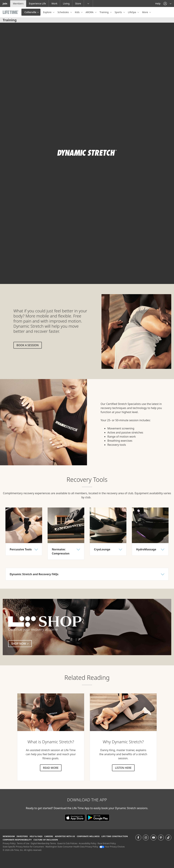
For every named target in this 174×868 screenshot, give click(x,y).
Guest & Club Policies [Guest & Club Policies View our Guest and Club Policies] (67, 843)
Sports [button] (119, 12)
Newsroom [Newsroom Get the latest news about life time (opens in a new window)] (9, 836)
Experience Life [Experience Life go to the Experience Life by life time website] (37, 3)
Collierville (30, 12)
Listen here (123, 768)
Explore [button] (48, 12)
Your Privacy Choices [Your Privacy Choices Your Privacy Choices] (112, 847)
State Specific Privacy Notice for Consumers (23, 847)
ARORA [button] (90, 12)
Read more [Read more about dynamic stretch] (51, 768)
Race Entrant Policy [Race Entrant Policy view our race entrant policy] (107, 843)
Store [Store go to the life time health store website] (78, 3)
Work (54, 3)
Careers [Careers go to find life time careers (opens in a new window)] (49, 836)
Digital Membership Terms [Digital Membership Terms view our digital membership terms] (43, 843)
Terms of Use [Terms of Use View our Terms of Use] (23, 843)
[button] (167, 3)
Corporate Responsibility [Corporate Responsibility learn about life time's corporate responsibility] (17, 840)
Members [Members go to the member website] (18, 3)
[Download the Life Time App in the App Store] (76, 817)
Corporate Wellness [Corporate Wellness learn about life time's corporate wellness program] (88, 836)
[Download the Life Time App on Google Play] (98, 817)
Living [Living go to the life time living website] (66, 3)
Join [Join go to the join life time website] (5, 3)
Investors (22, 836)
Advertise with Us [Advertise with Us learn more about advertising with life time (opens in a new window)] (65, 836)
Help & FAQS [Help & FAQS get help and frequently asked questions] (36, 836)
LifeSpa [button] (132, 12)
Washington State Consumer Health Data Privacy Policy (72, 847)
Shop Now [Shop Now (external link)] (21, 643)
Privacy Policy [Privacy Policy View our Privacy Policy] (9, 843)
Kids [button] (78, 12)
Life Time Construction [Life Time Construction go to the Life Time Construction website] (115, 836)
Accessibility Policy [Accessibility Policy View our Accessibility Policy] (87, 843)
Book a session (28, 345)
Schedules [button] (63, 12)
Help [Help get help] (158, 3)
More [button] (145, 12)
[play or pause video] (8, 276)
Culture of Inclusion (46, 840)
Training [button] (104, 12)
